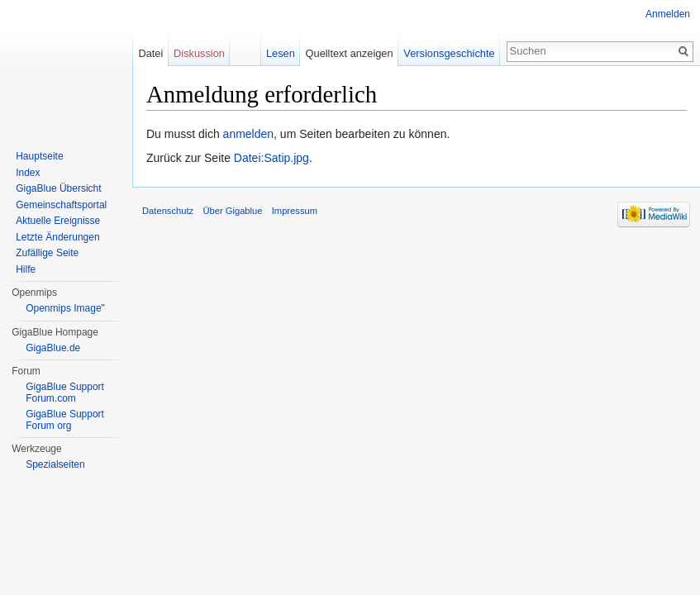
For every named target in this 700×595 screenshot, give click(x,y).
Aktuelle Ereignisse (58, 221)
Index (28, 173)
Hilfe (26, 269)
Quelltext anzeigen (350, 53)
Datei (150, 53)
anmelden (249, 134)
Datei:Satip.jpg (271, 158)
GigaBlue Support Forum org (65, 420)
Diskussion (199, 53)
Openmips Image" (65, 308)
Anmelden (668, 14)
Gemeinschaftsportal (61, 205)
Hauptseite (39, 156)
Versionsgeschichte (449, 53)
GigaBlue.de (53, 348)
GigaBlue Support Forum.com (65, 393)
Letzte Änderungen (57, 237)
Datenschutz (168, 211)
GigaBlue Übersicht (58, 188)
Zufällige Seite (47, 253)
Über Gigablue (232, 211)
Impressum (295, 211)
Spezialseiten (55, 464)
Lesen (281, 53)
